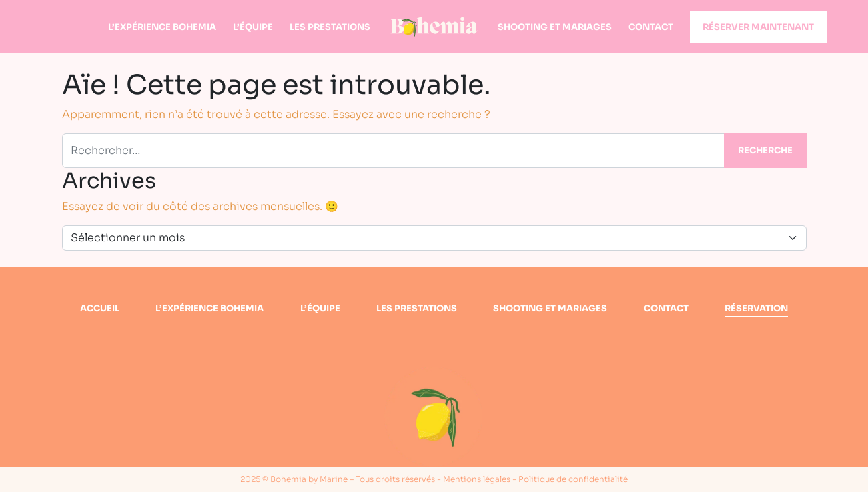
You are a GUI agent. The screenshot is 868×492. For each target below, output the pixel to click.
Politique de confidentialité (573, 479)
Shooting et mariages (555, 27)
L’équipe (253, 27)
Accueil (100, 308)
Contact (651, 27)
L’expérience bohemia (209, 308)
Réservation (756, 308)
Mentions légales (477, 479)
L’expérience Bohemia (162, 27)
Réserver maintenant (758, 27)
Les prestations (330, 27)
